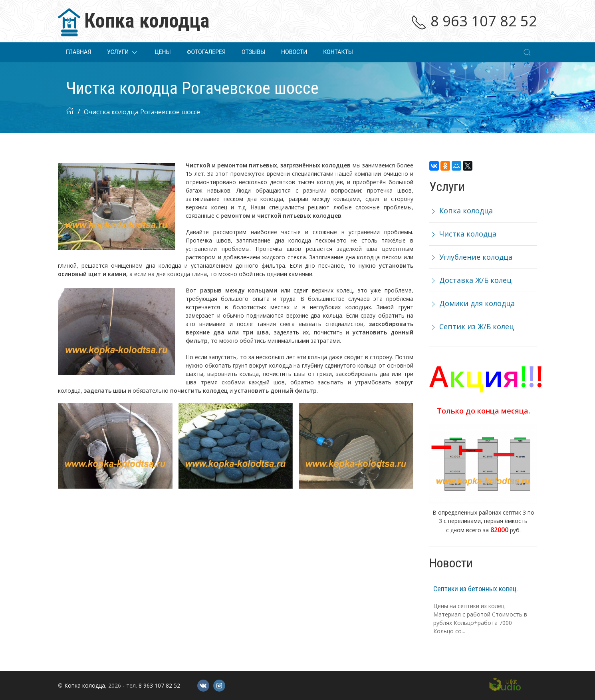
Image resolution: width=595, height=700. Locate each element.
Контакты (338, 52)
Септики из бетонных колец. (476, 589)
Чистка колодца (463, 234)
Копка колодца (461, 211)
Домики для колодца (472, 303)
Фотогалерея (206, 52)
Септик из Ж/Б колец (472, 326)
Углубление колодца (471, 257)
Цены (163, 52)
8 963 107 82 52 (474, 21)
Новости (294, 52)
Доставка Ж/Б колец (470, 280)
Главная (78, 52)
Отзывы (253, 52)
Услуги (123, 52)
